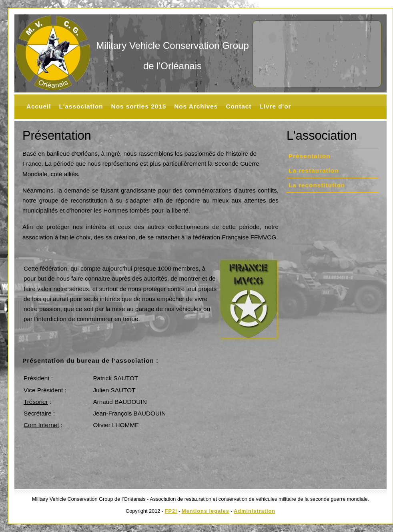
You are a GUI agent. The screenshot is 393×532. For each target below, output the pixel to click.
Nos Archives (196, 106)
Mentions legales (206, 511)
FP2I (171, 511)
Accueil (39, 106)
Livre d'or (275, 106)
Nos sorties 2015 (139, 106)
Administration (255, 511)
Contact (239, 106)
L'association (81, 106)
